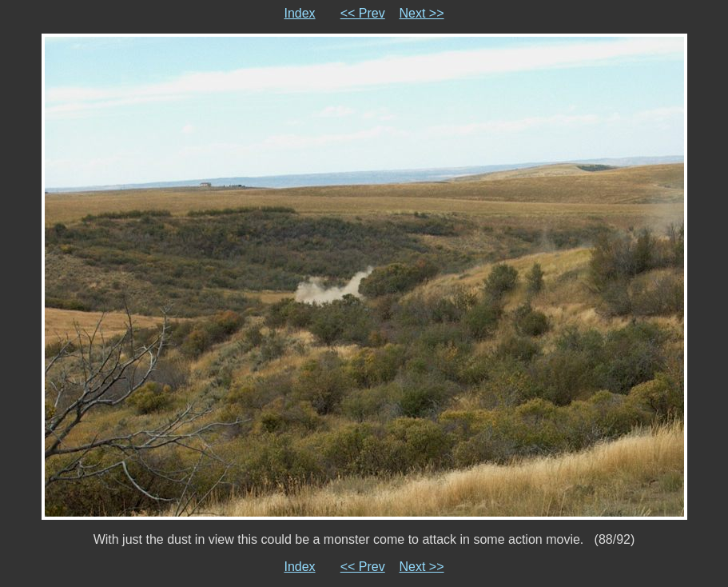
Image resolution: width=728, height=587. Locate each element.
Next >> (422, 13)
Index (299, 13)
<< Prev (363, 13)
